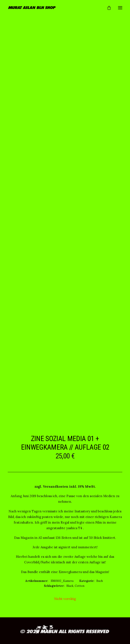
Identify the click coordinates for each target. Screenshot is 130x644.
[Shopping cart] (107, 8)
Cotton (80, 586)
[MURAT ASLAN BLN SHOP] (32, 8)
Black (70, 586)
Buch (100, 581)
